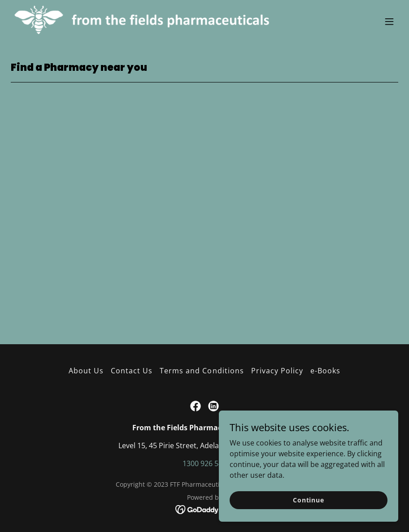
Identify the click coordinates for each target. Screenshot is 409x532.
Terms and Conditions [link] (202, 371)
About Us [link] (86, 371)
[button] (389, 22)
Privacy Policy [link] (277, 371)
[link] (146, 22)
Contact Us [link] (132, 371)
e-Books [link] (325, 371)
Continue (309, 500)
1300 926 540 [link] (204, 463)
